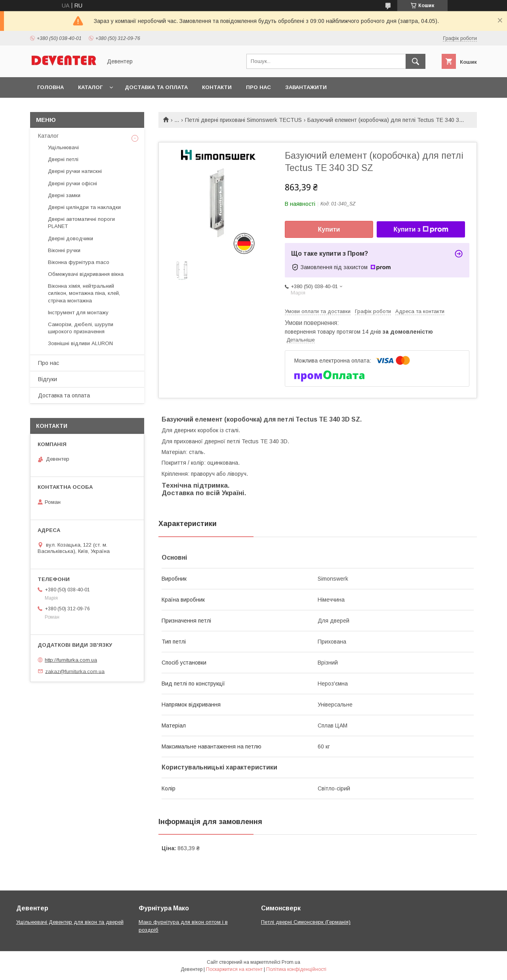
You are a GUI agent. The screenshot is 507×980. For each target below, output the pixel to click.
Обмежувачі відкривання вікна (86, 274)
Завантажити (306, 87)
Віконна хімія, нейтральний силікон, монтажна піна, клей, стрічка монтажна (84, 293)
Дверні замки (64, 195)
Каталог (90, 87)
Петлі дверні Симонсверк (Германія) (306, 922)
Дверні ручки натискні (75, 171)
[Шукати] (416, 61)
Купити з (421, 230)
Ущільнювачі (63, 147)
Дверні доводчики (71, 238)
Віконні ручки (64, 250)
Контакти (217, 87)
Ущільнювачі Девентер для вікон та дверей (70, 922)
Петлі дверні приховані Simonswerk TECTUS (243, 120)
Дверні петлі (63, 159)
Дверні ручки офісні (72, 183)
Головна (51, 87)
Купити (329, 229)
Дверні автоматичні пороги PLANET (81, 223)
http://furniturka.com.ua (71, 660)
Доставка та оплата (156, 87)
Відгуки (48, 379)
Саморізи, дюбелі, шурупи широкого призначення (81, 328)
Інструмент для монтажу (78, 312)
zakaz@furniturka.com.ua (75, 671)
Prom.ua (291, 962)
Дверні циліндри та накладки (84, 207)
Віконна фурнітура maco (79, 262)
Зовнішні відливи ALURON (80, 343)
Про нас (258, 87)
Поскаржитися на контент (234, 969)
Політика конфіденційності (296, 969)
